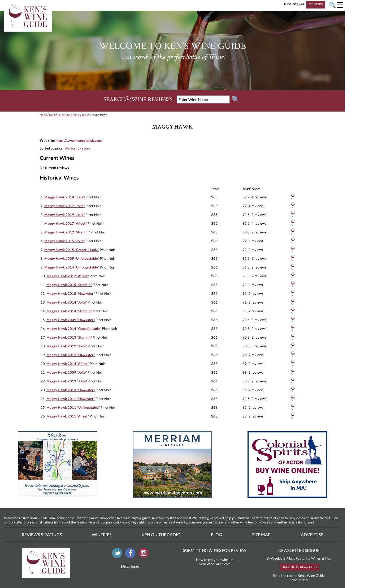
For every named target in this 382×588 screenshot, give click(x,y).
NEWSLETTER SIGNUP (299, 550)
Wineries (102, 534)
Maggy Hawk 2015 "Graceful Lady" (72, 250)
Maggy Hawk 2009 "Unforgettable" (72, 258)
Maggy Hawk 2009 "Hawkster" (71, 320)
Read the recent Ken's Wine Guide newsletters (299, 578)
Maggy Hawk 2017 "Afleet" (66, 223)
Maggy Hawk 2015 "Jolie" (64, 241)
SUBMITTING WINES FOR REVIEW (215, 550)
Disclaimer (130, 566)
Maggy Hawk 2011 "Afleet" (68, 416)
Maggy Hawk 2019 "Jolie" (64, 215)
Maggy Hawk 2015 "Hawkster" (71, 293)
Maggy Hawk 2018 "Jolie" (64, 197)
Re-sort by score (78, 148)
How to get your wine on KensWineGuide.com (215, 562)
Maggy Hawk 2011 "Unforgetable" (73, 407)
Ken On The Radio (161, 534)
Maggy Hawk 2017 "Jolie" (64, 206)
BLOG (288, 4)
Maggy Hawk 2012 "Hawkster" (71, 355)
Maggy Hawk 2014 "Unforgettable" (72, 267)
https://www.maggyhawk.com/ (79, 140)
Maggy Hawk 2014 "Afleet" (68, 364)
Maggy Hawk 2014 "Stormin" (69, 311)
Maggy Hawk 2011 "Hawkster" (71, 399)
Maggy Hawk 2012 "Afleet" (68, 276)
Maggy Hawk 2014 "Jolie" (67, 302)
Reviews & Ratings (60, 114)
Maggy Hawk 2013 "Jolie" (67, 381)
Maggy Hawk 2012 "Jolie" (67, 346)
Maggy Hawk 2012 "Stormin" (67, 232)
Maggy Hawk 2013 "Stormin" (69, 337)
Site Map (261, 534)
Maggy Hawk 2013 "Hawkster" (71, 390)
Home (43, 114)
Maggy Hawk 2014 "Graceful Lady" (74, 329)
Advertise (312, 534)
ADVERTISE (316, 4)
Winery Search (81, 114)
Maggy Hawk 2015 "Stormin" (69, 285)
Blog (216, 534)
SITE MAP (299, 4)
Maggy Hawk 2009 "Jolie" (67, 372)
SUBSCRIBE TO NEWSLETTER (299, 567)
